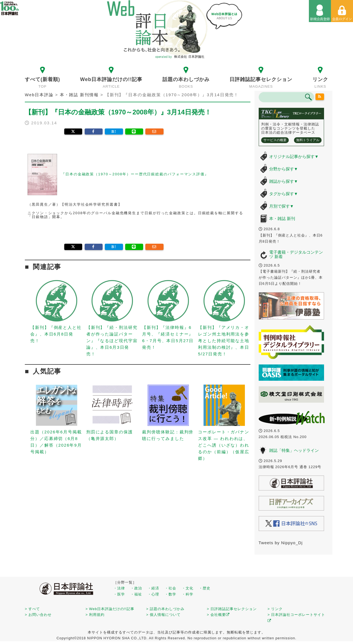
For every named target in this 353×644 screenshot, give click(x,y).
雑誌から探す (284, 181)
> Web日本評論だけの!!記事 (110, 609)
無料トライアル (308, 140)
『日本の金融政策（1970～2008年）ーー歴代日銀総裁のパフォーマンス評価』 (135, 174)
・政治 (136, 588)
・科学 (188, 594)
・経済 (153, 588)
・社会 (170, 588)
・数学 (170, 594)
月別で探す (282, 206)
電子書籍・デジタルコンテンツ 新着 (296, 254)
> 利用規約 (95, 615)
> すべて (32, 609)
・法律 (119, 588)
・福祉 (136, 594)
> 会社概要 (218, 615)
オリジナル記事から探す (294, 156)
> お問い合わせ (38, 615)
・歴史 (205, 588)
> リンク (275, 609)
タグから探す (284, 194)
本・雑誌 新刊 (282, 218)
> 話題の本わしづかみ (165, 609)
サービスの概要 (275, 140)
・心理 (153, 594)
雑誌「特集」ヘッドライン (294, 450)
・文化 (188, 588)
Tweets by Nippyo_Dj (281, 543)
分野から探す (284, 169)
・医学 (119, 594)
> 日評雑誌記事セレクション (232, 609)
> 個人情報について (163, 615)
